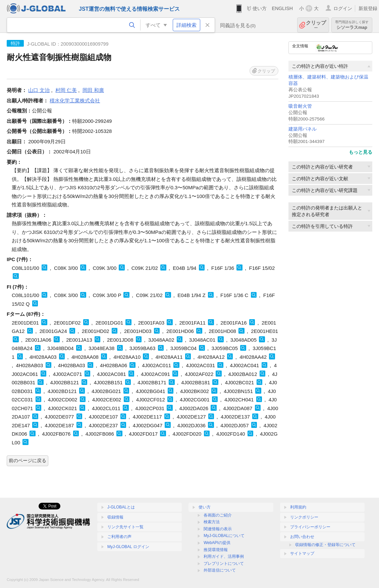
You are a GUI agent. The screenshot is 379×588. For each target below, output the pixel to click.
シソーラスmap (352, 25)
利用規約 (298, 507)
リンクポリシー (304, 517)
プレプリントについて (224, 563)
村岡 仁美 (66, 90)
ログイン (343, 8)
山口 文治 (39, 90)
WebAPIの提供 (217, 543)
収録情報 (115, 517)
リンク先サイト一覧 (125, 527)
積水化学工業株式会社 (75, 101)
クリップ (316, 25)
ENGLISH (282, 8)
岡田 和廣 (93, 90)
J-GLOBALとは (121, 507)
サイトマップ (302, 553)
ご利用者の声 (119, 537)
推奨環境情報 (216, 550)
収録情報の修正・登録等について (325, 545)
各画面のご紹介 (218, 515)
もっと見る (361, 152)
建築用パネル (303, 129)
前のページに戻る (28, 460)
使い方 (260, 8)
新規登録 (368, 8)
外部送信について (220, 570)
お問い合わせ (302, 537)
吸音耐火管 (300, 106)
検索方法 (212, 522)
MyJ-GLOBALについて (224, 536)
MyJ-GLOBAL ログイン (128, 547)
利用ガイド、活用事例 (224, 556)
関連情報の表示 (218, 529)
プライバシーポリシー (310, 527)
